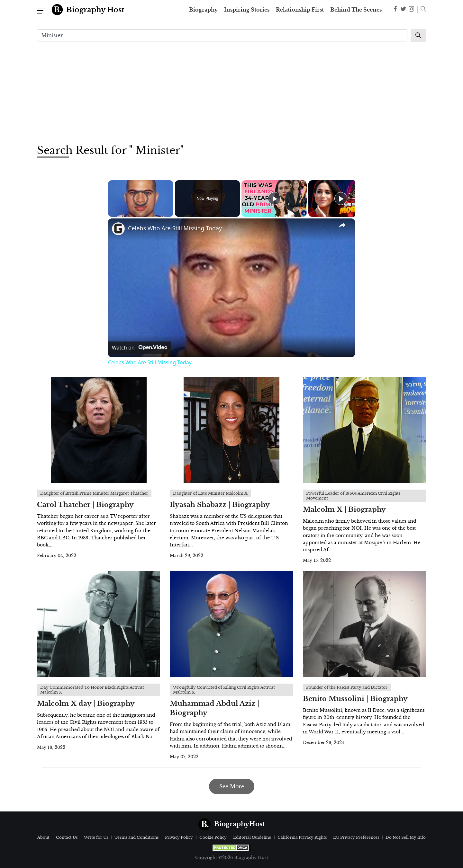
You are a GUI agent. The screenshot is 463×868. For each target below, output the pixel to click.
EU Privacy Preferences (356, 837)
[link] (118, 229)
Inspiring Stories (247, 10)
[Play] (274, 199)
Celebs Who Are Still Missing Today (175, 228)
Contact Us (67, 837)
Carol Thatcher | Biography (85, 505)
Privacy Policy (179, 837)
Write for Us (96, 837)
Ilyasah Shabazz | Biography (220, 505)
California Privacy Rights (302, 837)
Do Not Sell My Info (406, 837)
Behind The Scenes (356, 10)
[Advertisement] (232, 92)
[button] (422, 10)
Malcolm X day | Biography (86, 704)
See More (232, 786)
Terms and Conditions (136, 837)
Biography (203, 10)
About (43, 837)
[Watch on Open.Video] (140, 348)
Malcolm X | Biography (344, 509)
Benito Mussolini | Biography (355, 699)
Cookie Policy (213, 837)
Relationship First (300, 10)
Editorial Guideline (252, 837)
